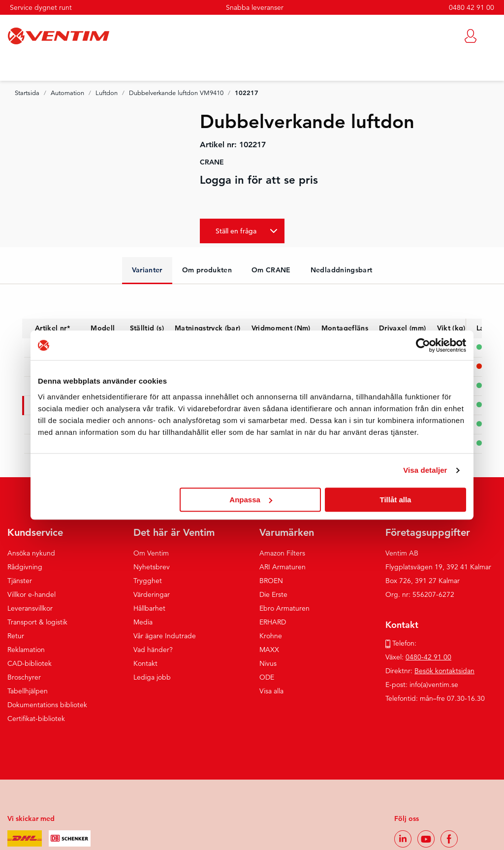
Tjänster (20, 581)
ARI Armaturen (283, 567)
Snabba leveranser (255, 7)
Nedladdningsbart (342, 270)
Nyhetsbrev (152, 567)
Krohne (271, 636)
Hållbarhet (149, 608)
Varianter (147, 270)
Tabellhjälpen (28, 691)
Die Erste (273, 594)
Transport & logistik (37, 622)
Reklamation (26, 650)
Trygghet (148, 581)
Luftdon (107, 93)
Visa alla (271, 691)
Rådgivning (25, 567)
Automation (67, 93)
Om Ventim (151, 553)
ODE (267, 677)
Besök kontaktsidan (444, 671)
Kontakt (145, 663)
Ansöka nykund (31, 553)
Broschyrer (24, 677)
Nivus (268, 663)
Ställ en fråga (236, 231)
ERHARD (273, 622)
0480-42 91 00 (428, 657)
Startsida (27, 93)
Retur (16, 636)
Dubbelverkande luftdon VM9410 (176, 93)
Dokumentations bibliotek (47, 705)
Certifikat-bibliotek (36, 719)
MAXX (269, 650)
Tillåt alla (395, 500)
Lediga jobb (152, 677)
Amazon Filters (282, 553)
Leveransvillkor (30, 608)
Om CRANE (271, 270)
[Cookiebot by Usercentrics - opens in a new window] (423, 345)
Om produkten (207, 270)
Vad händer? (153, 650)
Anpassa (251, 500)
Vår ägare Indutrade (165, 636)
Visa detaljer (425, 470)
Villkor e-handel (31, 594)
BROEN (271, 581)
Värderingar (152, 594)
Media (143, 622)
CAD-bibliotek (30, 663)
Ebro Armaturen (284, 608)
